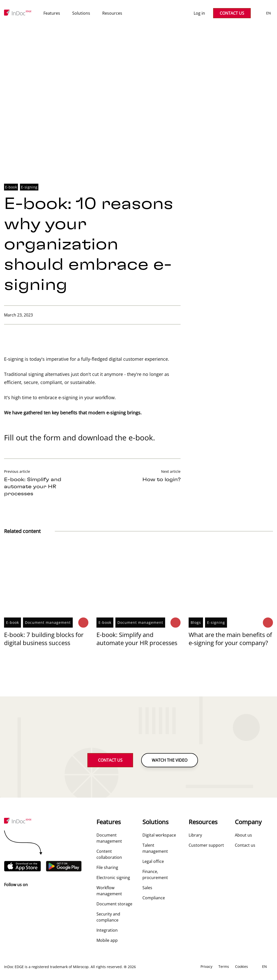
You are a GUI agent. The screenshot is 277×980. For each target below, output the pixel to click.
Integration (107, 930)
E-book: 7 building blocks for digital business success (44, 639)
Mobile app (107, 941)
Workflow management (109, 891)
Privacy (206, 967)
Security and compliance (108, 917)
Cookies (242, 967)
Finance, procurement (155, 875)
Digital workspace (159, 835)
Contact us (245, 845)
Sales (147, 888)
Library (195, 835)
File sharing (107, 868)
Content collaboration (109, 855)
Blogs (196, 623)
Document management (48, 623)
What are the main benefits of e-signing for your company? (230, 639)
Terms (224, 967)
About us (243, 835)
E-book (11, 187)
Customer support (206, 845)
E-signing (29, 187)
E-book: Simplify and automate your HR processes (137, 639)
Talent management (155, 848)
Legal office (153, 862)
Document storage (114, 904)
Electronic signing (113, 878)
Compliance (154, 898)
